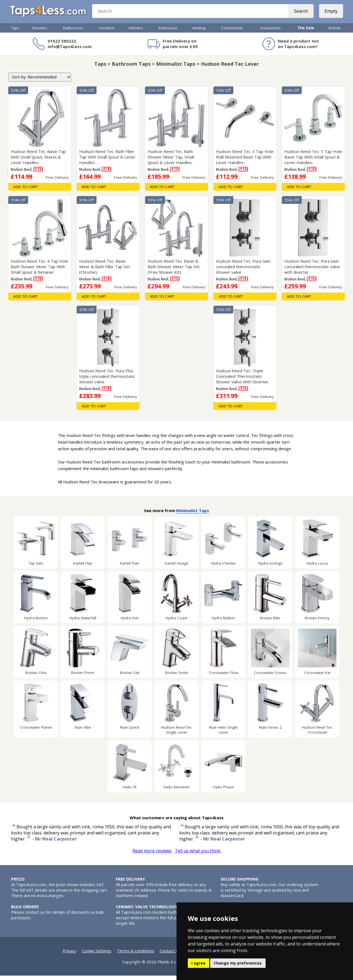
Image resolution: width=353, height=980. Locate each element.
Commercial (232, 32)
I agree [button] (198, 963)
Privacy (69, 955)
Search (300, 14)
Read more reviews (152, 855)
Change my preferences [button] (238, 963)
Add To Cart (25, 191)
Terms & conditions (136, 955)
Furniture (107, 32)
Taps (15, 32)
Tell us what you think (198, 855)
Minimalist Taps (193, 515)
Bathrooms (73, 32)
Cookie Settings (97, 955)
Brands (335, 32)
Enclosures (168, 32)
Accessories (270, 32)
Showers (40, 32)
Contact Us (170, 955)
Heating (199, 32)
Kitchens (136, 32)
